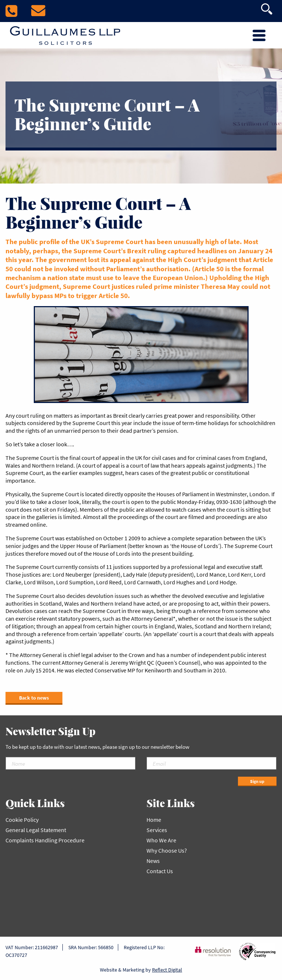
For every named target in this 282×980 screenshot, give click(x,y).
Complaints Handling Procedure (45, 840)
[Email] (211, 763)
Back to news (34, 698)
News (153, 861)
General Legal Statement (36, 830)
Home (154, 820)
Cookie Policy (22, 820)
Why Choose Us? (167, 850)
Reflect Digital (167, 970)
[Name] (70, 763)
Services (157, 830)
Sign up (257, 781)
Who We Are (161, 840)
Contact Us (160, 871)
